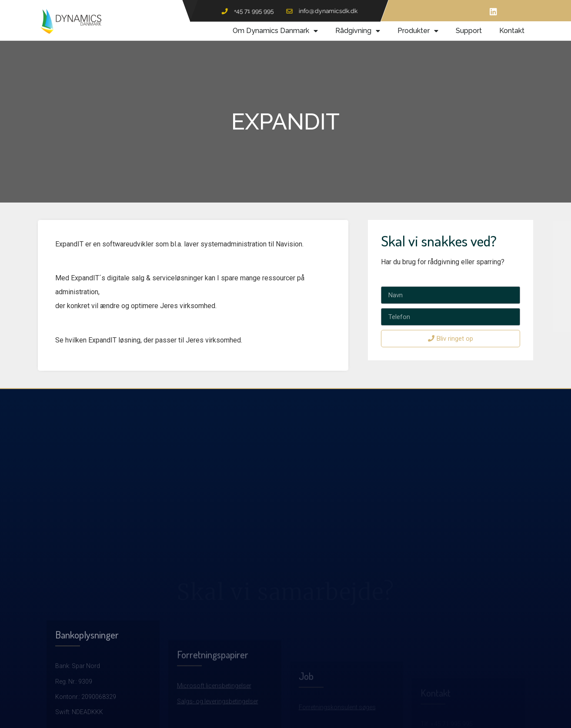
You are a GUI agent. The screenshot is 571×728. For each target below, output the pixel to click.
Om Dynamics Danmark (275, 31)
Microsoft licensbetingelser (214, 719)
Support (469, 31)
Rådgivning (358, 31)
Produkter (418, 31)
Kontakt (512, 31)
